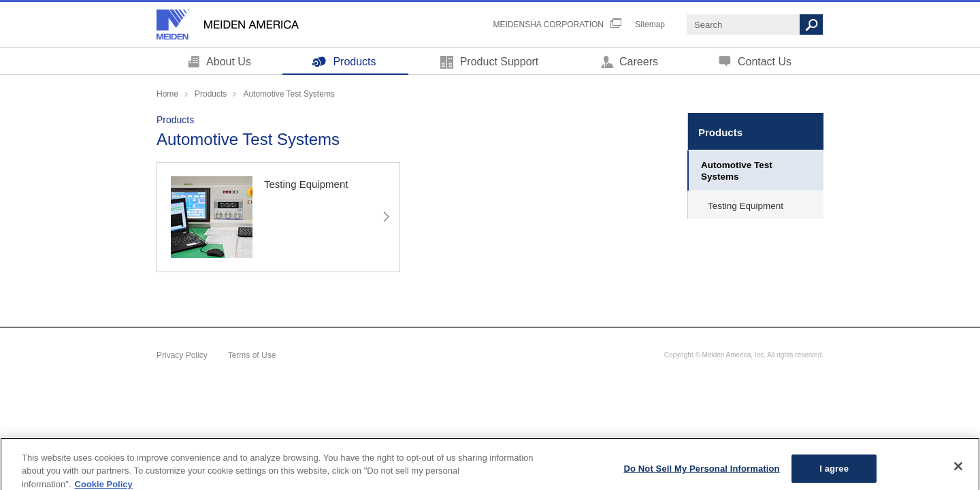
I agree (834, 474)
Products (354, 62)
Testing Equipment (746, 206)
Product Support (500, 62)
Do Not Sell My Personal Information (701, 474)
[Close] (958, 472)
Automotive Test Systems (737, 171)
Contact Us (765, 62)
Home (167, 94)
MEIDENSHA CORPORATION (549, 24)
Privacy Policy (182, 355)
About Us (229, 62)
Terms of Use (252, 355)
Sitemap (650, 24)
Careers (639, 62)
